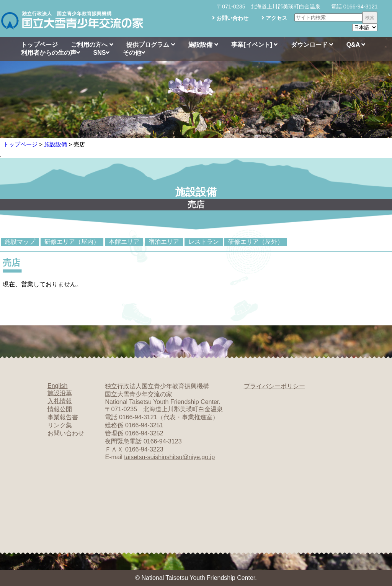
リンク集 (60, 425)
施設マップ (20, 242)
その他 (134, 53)
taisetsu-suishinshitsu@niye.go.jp (169, 457)
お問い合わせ (230, 18)
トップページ (39, 45)
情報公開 (60, 409)
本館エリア (124, 242)
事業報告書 (63, 417)
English (57, 386)
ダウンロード (312, 45)
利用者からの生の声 (51, 53)
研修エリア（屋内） (72, 242)
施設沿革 (60, 393)
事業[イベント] (254, 45)
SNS (101, 53)
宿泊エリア (164, 242)
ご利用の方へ (92, 45)
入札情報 (60, 401)
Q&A (356, 45)
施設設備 (203, 45)
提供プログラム (150, 45)
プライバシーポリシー (274, 386)
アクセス (274, 18)
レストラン (204, 242)
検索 (370, 18)
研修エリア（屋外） (256, 242)
